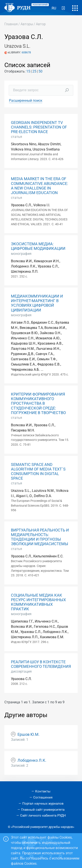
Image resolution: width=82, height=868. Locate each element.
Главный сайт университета (43, 810)
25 (34, 71)
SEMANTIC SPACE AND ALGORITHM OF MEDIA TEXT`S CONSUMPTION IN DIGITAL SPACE (38, 471)
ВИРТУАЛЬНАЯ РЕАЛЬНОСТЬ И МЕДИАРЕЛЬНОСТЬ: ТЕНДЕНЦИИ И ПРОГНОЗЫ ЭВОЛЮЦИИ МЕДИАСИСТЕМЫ (40, 537)
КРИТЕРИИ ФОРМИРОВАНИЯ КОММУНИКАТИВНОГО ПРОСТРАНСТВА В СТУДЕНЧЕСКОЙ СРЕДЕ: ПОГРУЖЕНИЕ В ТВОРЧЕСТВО (38, 403)
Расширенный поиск (26, 101)
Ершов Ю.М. (29, 734)
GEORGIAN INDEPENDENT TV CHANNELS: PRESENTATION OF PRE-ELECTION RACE (39, 127)
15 (28, 71)
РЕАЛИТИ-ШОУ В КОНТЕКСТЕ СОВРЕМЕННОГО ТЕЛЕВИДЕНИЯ (41, 664)
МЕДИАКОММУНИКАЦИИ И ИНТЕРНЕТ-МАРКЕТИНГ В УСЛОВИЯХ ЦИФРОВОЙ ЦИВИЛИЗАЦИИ (37, 303)
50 (40, 71)
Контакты (43, 791)
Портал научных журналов (43, 804)
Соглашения (43, 797)
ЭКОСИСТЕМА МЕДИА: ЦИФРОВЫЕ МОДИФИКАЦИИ (38, 246)
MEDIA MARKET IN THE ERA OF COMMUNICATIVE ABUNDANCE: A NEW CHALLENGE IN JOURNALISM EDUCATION (39, 186)
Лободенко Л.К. (32, 760)
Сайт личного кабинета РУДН (43, 816)
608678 (26, 52)
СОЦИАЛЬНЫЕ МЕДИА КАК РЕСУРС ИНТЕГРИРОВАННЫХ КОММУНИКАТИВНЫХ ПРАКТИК (38, 602)
